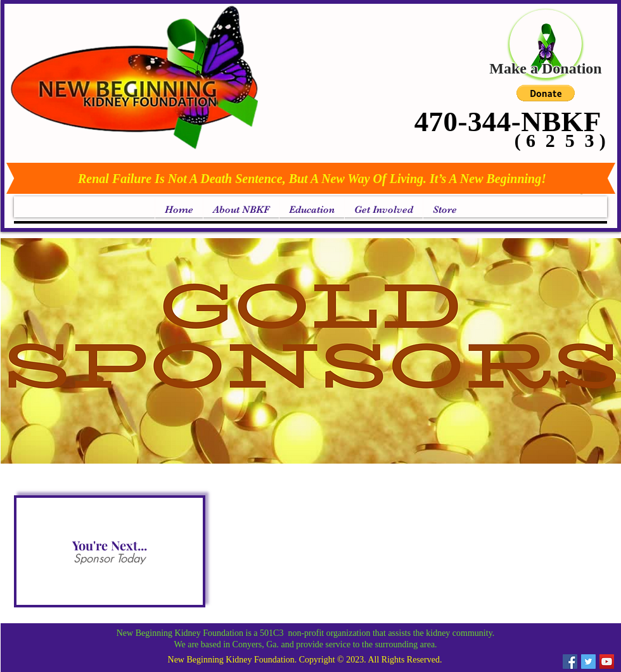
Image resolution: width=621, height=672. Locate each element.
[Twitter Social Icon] (588, 662)
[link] (583, 194)
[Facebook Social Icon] (570, 662)
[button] (546, 93)
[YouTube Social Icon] (607, 662)
